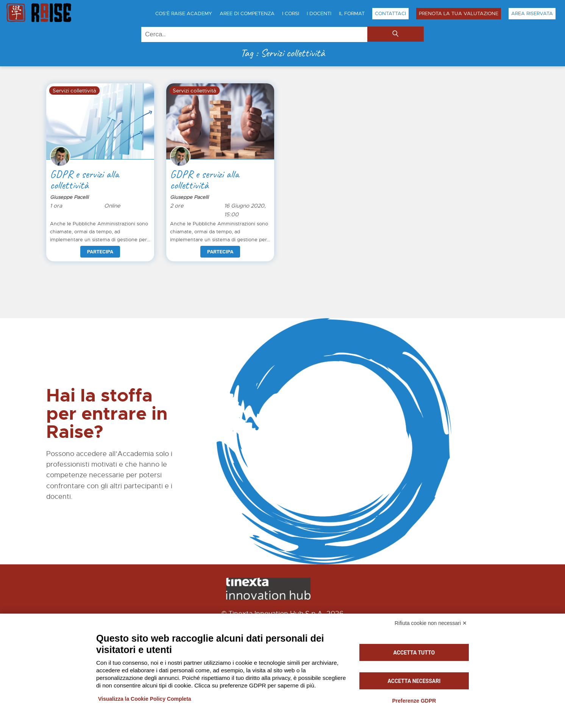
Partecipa (100, 252)
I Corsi (291, 14)
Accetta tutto (414, 653)
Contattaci (390, 14)
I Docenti (319, 14)
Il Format (352, 14)
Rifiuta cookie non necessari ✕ (431, 623)
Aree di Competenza (247, 14)
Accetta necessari (414, 681)
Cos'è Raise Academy (184, 14)
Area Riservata (532, 14)
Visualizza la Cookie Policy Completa (145, 699)
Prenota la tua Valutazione (459, 14)
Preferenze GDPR (414, 701)
